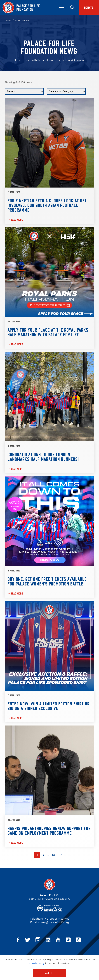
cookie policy (37, 963)
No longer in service (57, 919)
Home (8, 20)
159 (54, 855)
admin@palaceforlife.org (54, 922)
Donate (89, 7)
